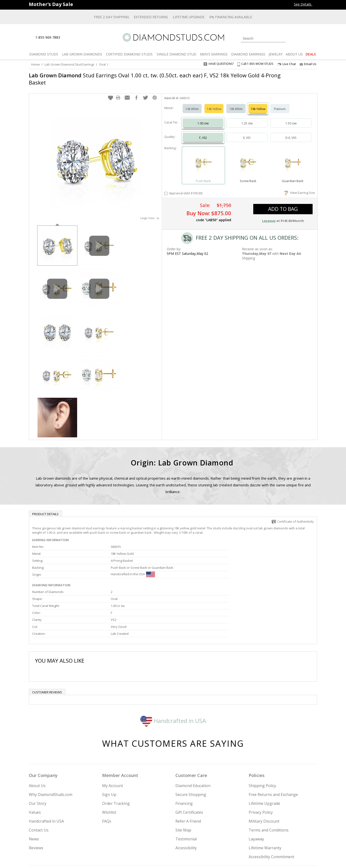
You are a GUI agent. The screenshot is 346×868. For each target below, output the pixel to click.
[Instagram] (236, 840)
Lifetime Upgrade (189, 17)
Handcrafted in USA (173, 673)
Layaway (256, 791)
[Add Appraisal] (166, 189)
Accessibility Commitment (272, 809)
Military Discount (264, 773)
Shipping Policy (262, 738)
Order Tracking (116, 756)
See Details (306, 4)
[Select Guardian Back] (293, 158)
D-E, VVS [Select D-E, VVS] (291, 133)
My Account (113, 738)
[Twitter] (249, 840)
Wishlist (109, 764)
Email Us (308, 64)
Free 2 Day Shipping (111, 17)
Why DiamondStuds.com (51, 747)
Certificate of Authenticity (293, 517)
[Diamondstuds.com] (173, 37)
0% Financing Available (231, 17)
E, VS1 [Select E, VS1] (247, 133)
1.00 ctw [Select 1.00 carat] (203, 119)
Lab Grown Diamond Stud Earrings (69, 64)
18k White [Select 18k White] (236, 104)
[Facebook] (260, 840)
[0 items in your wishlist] (303, 38)
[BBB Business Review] (136, 857)
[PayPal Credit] (211, 857)
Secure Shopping (191, 747)
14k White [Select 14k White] (192, 104)
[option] (57, 240)
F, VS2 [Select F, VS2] (203, 133)
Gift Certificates (189, 764)
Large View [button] (150, 213)
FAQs (107, 773)
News (34, 791)
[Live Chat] (68, 38)
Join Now (192, 838)
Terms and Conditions (269, 782)
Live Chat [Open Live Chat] (286, 64)
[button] (111, 93)
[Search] (263, 38)
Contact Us (39, 782)
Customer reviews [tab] (47, 644)
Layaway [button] (269, 216)
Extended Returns (151, 17)
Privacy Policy (261, 764)
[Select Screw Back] (248, 158)
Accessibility (186, 800)
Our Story (38, 756)
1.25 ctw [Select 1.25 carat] (247, 119)
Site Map (183, 782)
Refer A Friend (188, 773)
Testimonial (186, 791)
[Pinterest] (271, 840)
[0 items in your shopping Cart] (314, 38)
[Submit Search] (282, 38)
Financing (184, 756)
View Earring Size (300, 188)
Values (35, 764)
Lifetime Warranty (265, 800)
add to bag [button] (283, 204)
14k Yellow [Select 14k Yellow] (214, 104)
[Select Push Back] (204, 158)
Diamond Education (193, 738)
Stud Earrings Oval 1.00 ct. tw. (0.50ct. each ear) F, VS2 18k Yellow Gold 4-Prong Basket (147, 79)
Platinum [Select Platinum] (280, 104)
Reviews (36, 800)
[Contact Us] (79, 38)
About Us (37, 738)
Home (36, 64)
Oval (102, 64)
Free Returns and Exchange (273, 747)
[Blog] (284, 840)
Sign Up (109, 747)
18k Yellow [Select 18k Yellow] (258, 104)
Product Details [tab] (45, 509)
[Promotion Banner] (51, 4)
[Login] (292, 38)
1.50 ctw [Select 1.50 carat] (291, 119)
